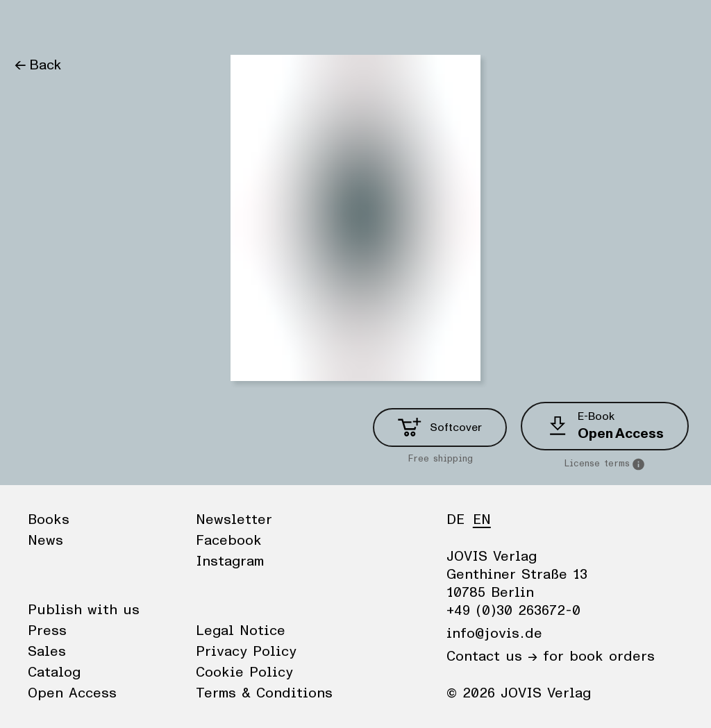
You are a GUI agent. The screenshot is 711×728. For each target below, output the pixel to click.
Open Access (72, 693)
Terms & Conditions (264, 693)
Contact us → (492, 657)
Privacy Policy (246, 652)
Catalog (54, 672)
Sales (47, 652)
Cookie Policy (244, 672)
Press (47, 631)
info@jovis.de (494, 634)
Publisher (146, 24)
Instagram (230, 561)
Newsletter (234, 520)
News (86, 24)
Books (34, 24)
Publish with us (84, 610)
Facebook (229, 541)
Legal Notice (241, 631)
